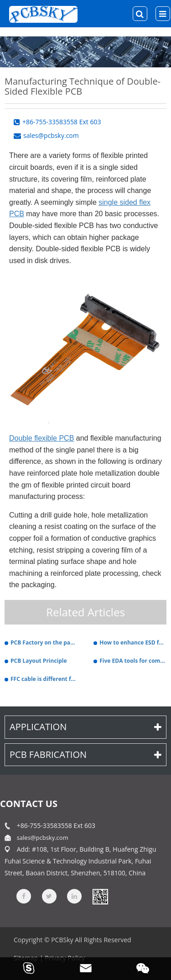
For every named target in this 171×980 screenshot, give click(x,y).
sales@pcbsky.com (43, 838)
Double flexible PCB (41, 438)
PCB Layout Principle (39, 661)
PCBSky (62, 940)
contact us (29, 804)
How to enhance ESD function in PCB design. (133, 642)
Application (85, 727)
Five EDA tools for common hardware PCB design (133, 661)
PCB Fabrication (85, 754)
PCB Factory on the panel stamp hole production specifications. (44, 642)
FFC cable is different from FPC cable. (44, 679)
